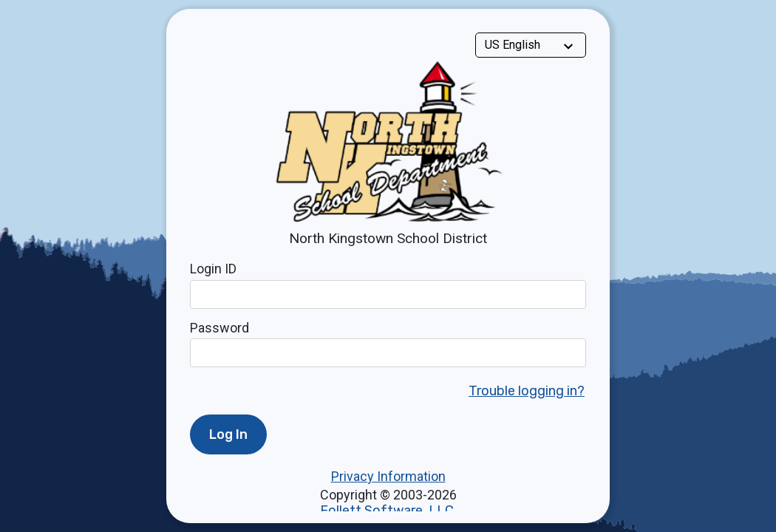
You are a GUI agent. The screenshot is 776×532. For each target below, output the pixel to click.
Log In (228, 434)
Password (219, 328)
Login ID (213, 269)
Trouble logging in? (527, 391)
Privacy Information (388, 476)
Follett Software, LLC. (388, 511)
